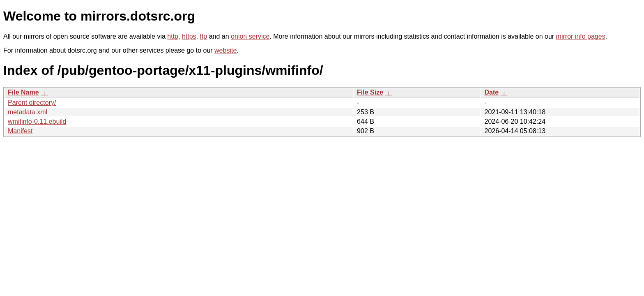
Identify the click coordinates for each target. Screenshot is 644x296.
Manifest (20, 131)
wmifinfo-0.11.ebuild (37, 121)
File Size (370, 92)
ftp (203, 36)
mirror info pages (581, 36)
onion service (250, 36)
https (189, 36)
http (173, 36)
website (225, 50)
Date (491, 92)
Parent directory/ (32, 103)
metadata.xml (28, 112)
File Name (23, 92)
